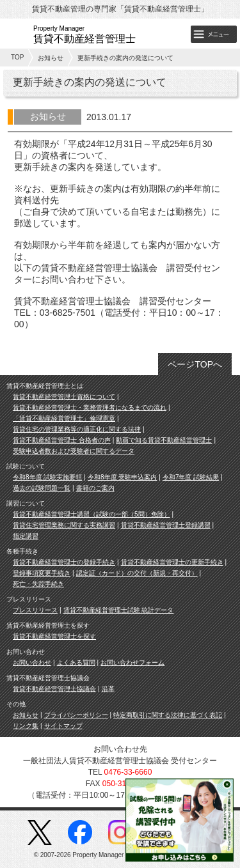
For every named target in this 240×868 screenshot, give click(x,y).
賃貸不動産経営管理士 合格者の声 (62, 440)
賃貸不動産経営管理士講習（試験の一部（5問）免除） (92, 514)
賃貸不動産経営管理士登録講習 (166, 525)
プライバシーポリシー (76, 715)
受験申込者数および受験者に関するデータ (74, 451)
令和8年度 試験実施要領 (47, 477)
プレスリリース (35, 610)
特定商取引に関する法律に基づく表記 (168, 715)
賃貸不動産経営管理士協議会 (54, 689)
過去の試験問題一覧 (42, 488)
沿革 (108, 689)
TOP (17, 57)
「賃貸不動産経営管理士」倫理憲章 (64, 418)
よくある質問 (76, 663)
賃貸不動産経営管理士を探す (54, 636)
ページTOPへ (195, 364)
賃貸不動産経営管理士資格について (64, 397)
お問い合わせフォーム (132, 663)
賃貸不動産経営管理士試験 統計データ (119, 610)
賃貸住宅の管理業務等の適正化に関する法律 (77, 429)
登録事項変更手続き (42, 573)
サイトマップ (63, 726)
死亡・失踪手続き (38, 584)
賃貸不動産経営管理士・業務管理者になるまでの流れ (90, 407)
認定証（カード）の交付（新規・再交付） (137, 573)
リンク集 (26, 726)
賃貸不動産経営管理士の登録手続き (64, 562)
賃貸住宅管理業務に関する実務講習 (64, 525)
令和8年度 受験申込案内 (122, 477)
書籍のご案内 (95, 488)
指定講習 (26, 536)
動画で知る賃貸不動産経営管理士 (164, 440)
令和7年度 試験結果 (191, 477)
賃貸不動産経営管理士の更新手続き (172, 562)
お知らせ (51, 58)
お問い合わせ (32, 663)
